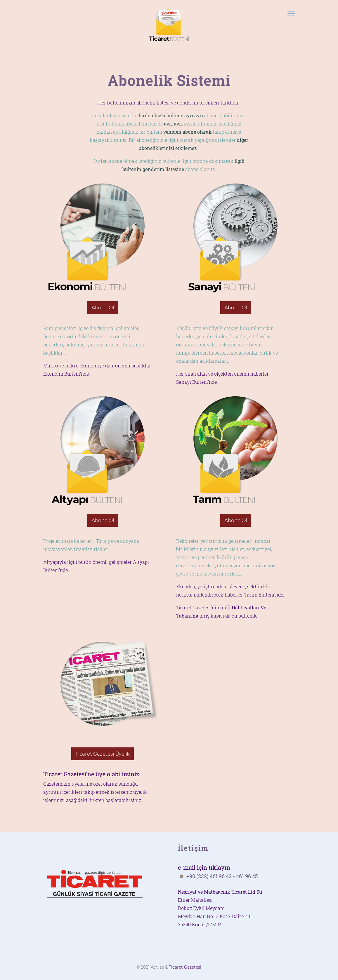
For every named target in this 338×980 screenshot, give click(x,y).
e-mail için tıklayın (204, 867)
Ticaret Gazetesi (185, 967)
